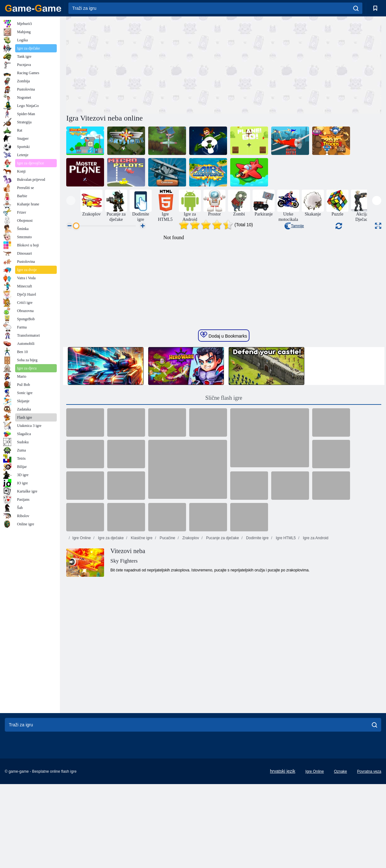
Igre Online (82, 657)
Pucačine (167, 657)
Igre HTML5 (285, 657)
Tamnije (294, 226)
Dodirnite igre (257, 657)
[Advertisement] (145, 64)
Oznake (340, 855)
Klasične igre (141, 657)
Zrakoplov (190, 657)
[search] (356, 8)
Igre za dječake (110, 657)
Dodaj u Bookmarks (224, 454)
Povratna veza (369, 855)
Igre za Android (315, 657)
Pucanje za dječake (222, 657)
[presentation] (71, 201)
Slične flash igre (224, 517)
